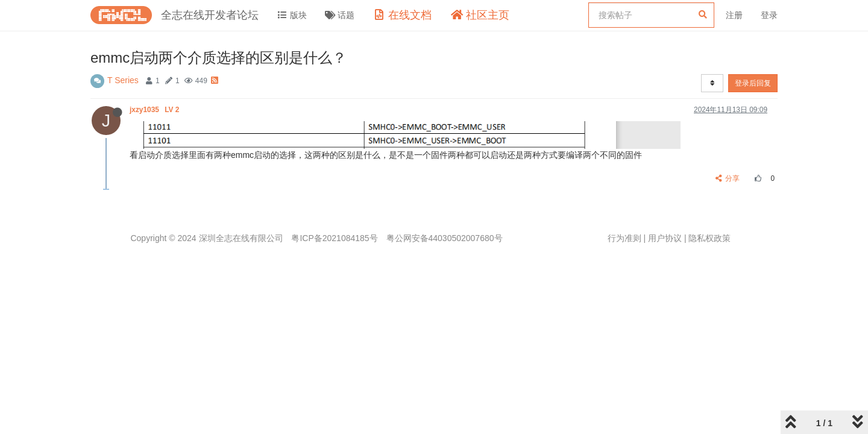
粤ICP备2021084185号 (334, 238)
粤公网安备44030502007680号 (445, 238)
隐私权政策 (709, 238)
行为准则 (624, 238)
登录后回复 (753, 83)
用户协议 (665, 238)
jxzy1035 (156, 110)
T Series (123, 80)
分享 (728, 178)
